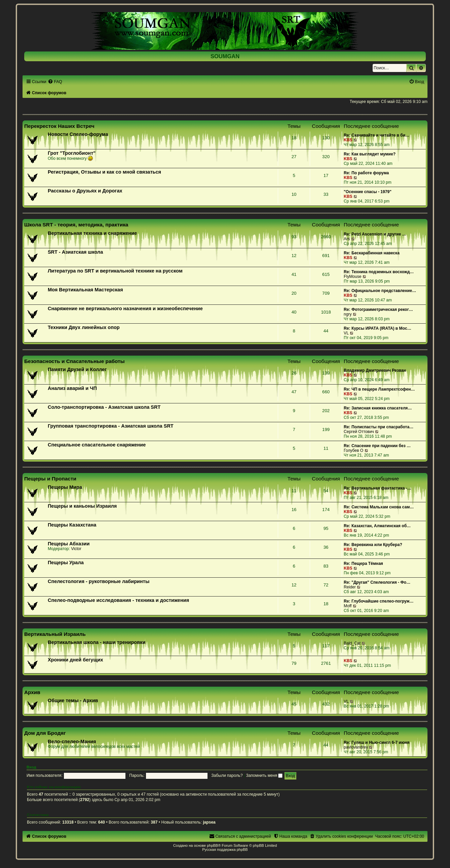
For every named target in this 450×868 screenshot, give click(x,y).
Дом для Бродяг (45, 733)
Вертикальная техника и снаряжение (92, 233)
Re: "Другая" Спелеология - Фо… (377, 582)
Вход (31, 767)
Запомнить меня (265, 775)
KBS (348, 140)
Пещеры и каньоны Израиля (82, 506)
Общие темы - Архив (73, 700)
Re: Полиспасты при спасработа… (379, 427)
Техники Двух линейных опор (84, 327)
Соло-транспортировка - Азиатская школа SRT (104, 407)
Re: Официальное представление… (380, 291)
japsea (209, 822)
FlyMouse (352, 277)
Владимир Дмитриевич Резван (375, 370)
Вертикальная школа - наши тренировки (97, 642)
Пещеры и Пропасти (50, 479)
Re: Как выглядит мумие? (370, 154)
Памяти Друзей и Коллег (77, 369)
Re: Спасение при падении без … (377, 446)
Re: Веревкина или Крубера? (373, 545)
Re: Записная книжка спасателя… (378, 408)
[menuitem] (55, 82)
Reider (350, 587)
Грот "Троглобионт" (72, 153)
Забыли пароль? (227, 775)
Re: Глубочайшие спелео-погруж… (379, 601)
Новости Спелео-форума (78, 134)
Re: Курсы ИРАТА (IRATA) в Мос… (378, 328)
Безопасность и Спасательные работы (74, 361)
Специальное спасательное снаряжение (97, 445)
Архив (32, 692)
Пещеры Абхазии (69, 544)
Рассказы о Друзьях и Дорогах (85, 191)
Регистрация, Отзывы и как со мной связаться (104, 172)
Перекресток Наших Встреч (59, 126)
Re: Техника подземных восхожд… (379, 272)
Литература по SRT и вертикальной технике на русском (115, 271)
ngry (348, 314)
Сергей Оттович (359, 432)
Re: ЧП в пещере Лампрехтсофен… (379, 389)
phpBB (212, 845)
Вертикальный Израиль (55, 634)
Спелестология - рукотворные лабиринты (99, 581)
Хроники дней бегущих (76, 660)
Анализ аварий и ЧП (72, 388)
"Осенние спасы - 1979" (368, 192)
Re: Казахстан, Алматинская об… (377, 526)
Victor (76, 549)
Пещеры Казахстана (72, 525)
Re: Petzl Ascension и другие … (375, 234)
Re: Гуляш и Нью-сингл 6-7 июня (377, 743)
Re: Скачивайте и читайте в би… (377, 135)
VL (346, 333)
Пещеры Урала (66, 563)
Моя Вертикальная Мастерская (85, 290)
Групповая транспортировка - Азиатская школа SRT (111, 426)
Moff (348, 606)
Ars (347, 239)
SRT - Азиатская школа (75, 252)
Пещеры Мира (65, 487)
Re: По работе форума (366, 173)
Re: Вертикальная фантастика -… (378, 488)
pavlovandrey (356, 747)
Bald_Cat (352, 643)
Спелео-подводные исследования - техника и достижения (118, 600)
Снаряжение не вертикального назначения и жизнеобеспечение (125, 309)
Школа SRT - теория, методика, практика (76, 225)
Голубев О (353, 450)
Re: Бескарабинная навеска (372, 253)
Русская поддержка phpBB (225, 849)
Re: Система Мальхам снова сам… (379, 507)
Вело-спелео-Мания (72, 742)
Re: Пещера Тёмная (363, 564)
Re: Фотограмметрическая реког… (378, 310)
